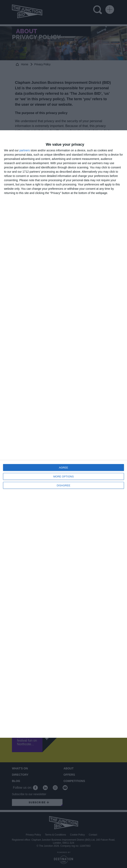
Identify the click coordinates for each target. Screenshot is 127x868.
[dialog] (63, 434)
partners (25, 150)
